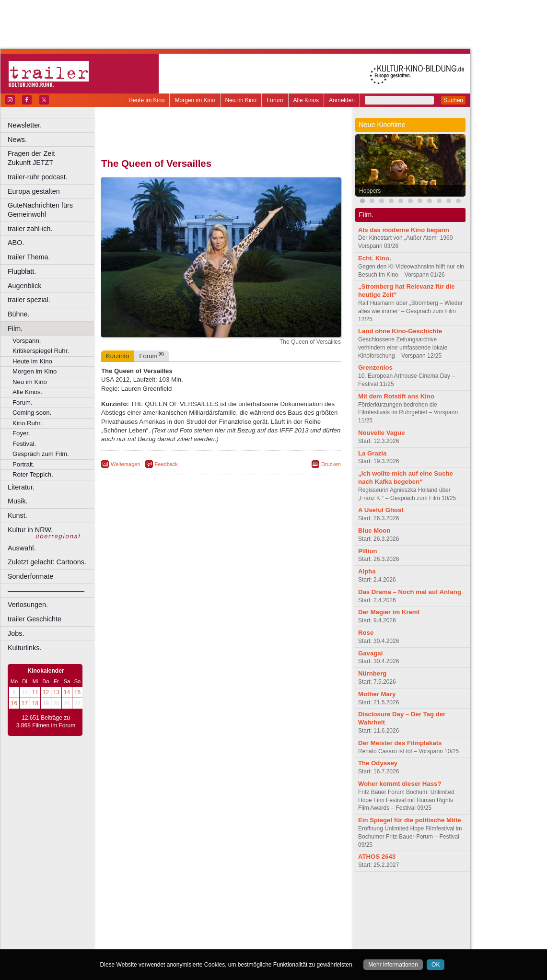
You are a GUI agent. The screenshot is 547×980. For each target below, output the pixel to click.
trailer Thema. (29, 257)
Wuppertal (261, 935)
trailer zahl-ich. (30, 229)
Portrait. (23, 464)
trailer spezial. (29, 300)
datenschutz (250, 895)
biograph (144, 903)
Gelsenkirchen (206, 919)
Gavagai (370, 653)
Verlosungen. (28, 605)
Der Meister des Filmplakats (400, 743)
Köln (290, 919)
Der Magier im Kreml (389, 612)
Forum (275, 100)
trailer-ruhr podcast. (38, 177)
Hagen (237, 919)
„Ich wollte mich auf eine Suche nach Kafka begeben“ (406, 478)
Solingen (224, 935)
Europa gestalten (34, 191)
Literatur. (21, 487)
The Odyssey (378, 763)
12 (46, 692)
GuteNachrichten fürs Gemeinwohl (40, 210)
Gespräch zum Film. (41, 454)
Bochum (148, 911)
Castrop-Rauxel (198, 911)
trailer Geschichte (35, 619)
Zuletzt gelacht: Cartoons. (47, 562)
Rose (366, 633)
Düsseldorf (263, 911)
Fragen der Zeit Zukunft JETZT (52, 158)
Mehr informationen (393, 965)
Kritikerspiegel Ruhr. (41, 351)
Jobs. (16, 633)
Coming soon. (32, 413)
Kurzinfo (117, 356)
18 (35, 703)
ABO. (16, 243)
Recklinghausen (189, 935)
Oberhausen (268, 927)
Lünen (197, 927)
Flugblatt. (22, 271)
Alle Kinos (306, 100)
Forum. (23, 402)
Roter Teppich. (33, 474)
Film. (15, 328)
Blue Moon (374, 531)
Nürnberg (372, 673)
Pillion (368, 551)
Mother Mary (377, 694)
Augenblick (24, 286)
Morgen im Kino (195, 100)
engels (192, 903)
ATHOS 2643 (377, 857)
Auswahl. (22, 548)
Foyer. (21, 433)
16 (14, 703)
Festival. (24, 444)
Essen (153, 919)
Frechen (175, 919)
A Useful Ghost (381, 510)
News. (17, 140)
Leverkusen (171, 927)
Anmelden (342, 100)
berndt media (180, 895)
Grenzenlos (375, 367)
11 (35, 692)
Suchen (453, 100)
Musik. (18, 501)
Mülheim (219, 927)
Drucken (331, 464)
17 (25, 703)
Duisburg (292, 911)
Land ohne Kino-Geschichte (400, 331)
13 (56, 692)
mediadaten (299, 895)
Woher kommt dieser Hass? (400, 784)
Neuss (241, 927)
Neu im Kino (241, 100)
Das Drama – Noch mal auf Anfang (410, 592)
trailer (221, 903)
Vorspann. (27, 341)
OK (436, 965)
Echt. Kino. (375, 258)
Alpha (367, 571)
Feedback (166, 464)
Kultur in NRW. (30, 530)
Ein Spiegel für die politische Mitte (410, 820)
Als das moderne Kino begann (404, 230)
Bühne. (19, 314)
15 (77, 692)
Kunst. (17, 515)
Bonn (168, 911)
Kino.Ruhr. (27, 423)
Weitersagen (126, 464)
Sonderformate (30, 576)
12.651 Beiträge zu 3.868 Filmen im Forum (46, 722)
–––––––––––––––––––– (46, 591)
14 (67, 692)
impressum (215, 895)
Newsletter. (25, 125)
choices (170, 903)
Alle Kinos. (27, 392)
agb (275, 895)
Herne (256, 919)
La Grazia (372, 453)
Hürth (274, 919)
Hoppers (370, 191)
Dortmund (234, 911)
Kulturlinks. (24, 648)
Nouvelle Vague (381, 433)
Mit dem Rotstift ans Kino (396, 396)
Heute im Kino (146, 100)
